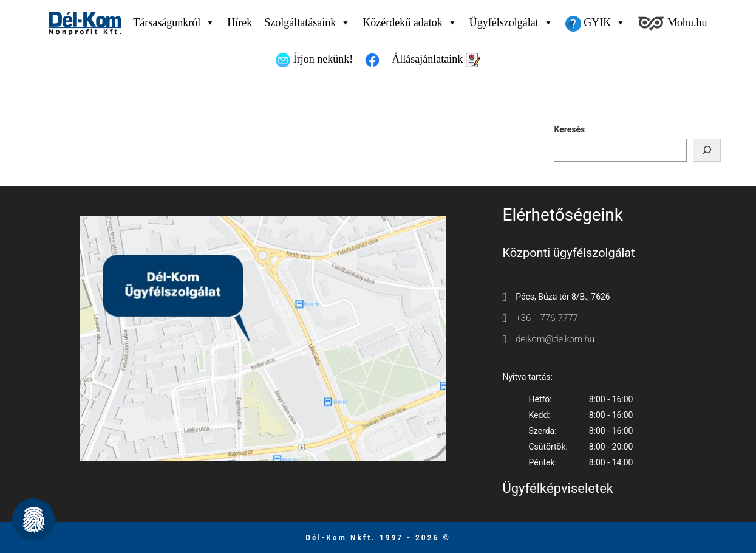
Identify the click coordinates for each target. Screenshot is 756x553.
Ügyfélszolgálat (511, 22)
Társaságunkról (174, 22)
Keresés (569, 129)
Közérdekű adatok (410, 22)
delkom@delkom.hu (555, 339)
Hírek (240, 22)
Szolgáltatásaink (307, 22)
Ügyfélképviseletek (558, 488)
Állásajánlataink (436, 60)
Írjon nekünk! (314, 60)
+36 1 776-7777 (547, 318)
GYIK (596, 22)
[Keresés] (707, 150)
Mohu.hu (672, 24)
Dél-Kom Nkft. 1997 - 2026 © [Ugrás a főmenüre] (378, 538)
